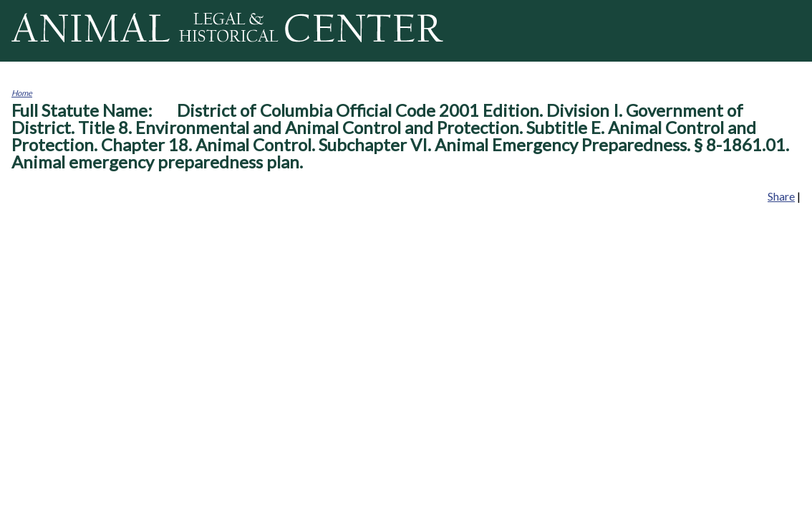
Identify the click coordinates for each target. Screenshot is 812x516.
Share (781, 196)
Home (22, 93)
